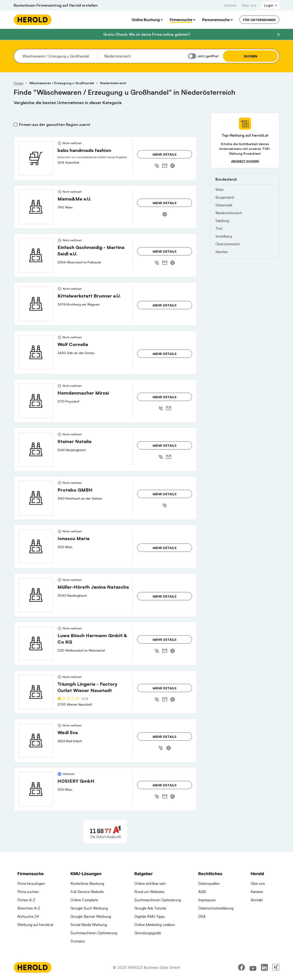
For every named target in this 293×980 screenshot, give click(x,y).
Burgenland (225, 197)
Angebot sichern (245, 161)
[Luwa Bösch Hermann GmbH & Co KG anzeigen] (36, 644)
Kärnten (222, 252)
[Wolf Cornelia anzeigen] (36, 352)
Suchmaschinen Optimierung (94, 933)
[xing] (276, 967)
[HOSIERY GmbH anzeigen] (36, 789)
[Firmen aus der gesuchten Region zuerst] (15, 125)
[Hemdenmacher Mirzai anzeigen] (36, 401)
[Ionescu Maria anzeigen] (36, 547)
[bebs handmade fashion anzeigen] (36, 158)
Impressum (207, 900)
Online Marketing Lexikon (155, 925)
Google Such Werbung (89, 908)
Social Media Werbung (89, 925)
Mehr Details (165, 154)
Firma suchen (28, 892)
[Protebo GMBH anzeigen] (36, 498)
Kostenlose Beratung (87, 883)
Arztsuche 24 (28, 916)
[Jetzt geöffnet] (192, 56)
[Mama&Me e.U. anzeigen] (36, 207)
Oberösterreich (228, 244)
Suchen (251, 56)
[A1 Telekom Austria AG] (105, 832)
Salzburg (222, 221)
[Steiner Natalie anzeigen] (36, 449)
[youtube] (253, 967)
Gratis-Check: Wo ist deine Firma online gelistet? (147, 34)
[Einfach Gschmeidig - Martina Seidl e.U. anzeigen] (36, 255)
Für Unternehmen (259, 20)
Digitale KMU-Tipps (150, 916)
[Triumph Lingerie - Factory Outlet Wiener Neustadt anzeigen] (36, 692)
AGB (202, 892)
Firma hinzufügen (31, 883)
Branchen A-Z (29, 908)
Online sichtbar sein (150, 883)
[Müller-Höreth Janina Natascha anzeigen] (36, 595)
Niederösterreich (229, 213)
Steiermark (224, 205)
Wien (220, 190)
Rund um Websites (149, 892)
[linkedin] (264, 967)
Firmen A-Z (26, 900)
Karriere (230, 5)
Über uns (249, 5)
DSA (202, 916)
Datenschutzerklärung (216, 908)
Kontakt (257, 900)
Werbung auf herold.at (35, 925)
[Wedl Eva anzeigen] (36, 741)
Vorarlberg (224, 236)
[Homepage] (33, 20)
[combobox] (58, 56)
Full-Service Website (87, 892)
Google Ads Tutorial (150, 908)
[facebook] (241, 967)
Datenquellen (209, 883)
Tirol (219, 228)
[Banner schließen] (278, 35)
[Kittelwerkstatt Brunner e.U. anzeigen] (36, 304)
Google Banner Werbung (91, 916)
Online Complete (84, 900)
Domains (78, 941)
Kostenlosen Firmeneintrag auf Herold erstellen (56, 5)
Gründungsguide (148, 933)
